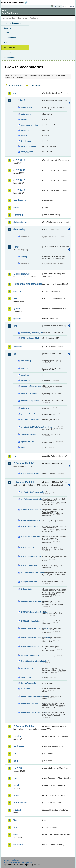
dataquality (19, 229)
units (23, 447)
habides (18, 347)
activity (24, 257)
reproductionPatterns (30, 420)
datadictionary (21, 222)
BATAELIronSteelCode (31, 537)
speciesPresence (28, 434)
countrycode (27, 107)
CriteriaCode (27, 589)
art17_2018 (19, 190)
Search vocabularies (16, 86)
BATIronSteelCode (29, 565)
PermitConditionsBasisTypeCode (31, 661)
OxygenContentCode (30, 655)
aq (15, 93)
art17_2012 (19, 180)
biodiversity (20, 200)
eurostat (18, 291)
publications (20, 803)
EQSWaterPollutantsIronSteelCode (31, 637)
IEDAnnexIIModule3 (24, 482)
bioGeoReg (26, 361)
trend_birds (26, 141)
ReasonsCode (27, 668)
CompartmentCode (29, 582)
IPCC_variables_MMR (30, 338)
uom (16, 827)
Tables (6, 33)
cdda (16, 208)
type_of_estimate (29, 146)
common (18, 215)
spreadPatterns (28, 442)
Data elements (10, 38)
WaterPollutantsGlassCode (31, 704)
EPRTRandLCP (21, 274)
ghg (15, 326)
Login (55, 6)
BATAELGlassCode (29, 526)
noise (16, 795)
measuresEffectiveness (31, 386)
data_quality (26, 114)
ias (15, 354)
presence (25, 130)
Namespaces (9, 57)
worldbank (19, 845)
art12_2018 (19, 160)
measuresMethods (29, 393)
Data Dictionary (23, 18)
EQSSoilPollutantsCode (31, 621)
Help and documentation (14, 23)
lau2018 (18, 768)
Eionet (14, 18)
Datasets (7, 28)
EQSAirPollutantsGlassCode (31, 601)
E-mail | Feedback (11, 860)
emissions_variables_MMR (31, 333)
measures (25, 380)
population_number (29, 125)
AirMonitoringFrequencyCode (31, 492)
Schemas (8, 42)
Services (7, 52)
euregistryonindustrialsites (28, 284)
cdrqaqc (25, 368)
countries (25, 375)
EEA (15, 2)
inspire (17, 736)
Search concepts (35, 86)
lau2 (16, 761)
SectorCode (26, 677)
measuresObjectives (30, 401)
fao (15, 298)
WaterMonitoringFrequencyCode (31, 696)
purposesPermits (29, 414)
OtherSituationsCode (30, 646)
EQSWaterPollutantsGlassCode (31, 628)
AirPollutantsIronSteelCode (31, 510)
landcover (19, 746)
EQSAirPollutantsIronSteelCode (31, 612)
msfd (16, 785)
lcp (15, 778)
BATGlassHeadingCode (31, 556)
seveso (17, 810)
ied (15, 456)
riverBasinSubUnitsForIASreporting (31, 427)
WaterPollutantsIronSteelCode (31, 712)
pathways (25, 408)
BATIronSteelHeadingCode (31, 573)
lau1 (16, 754)
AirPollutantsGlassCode (31, 499)
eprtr (16, 247)
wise (16, 834)
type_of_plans (27, 152)
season (24, 136)
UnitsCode (26, 689)
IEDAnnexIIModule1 (24, 463)
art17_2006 (19, 170)
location (25, 120)
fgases (17, 308)
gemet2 (17, 319)
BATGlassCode (28, 547)
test (15, 820)
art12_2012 (19, 100)
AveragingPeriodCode (31, 520)
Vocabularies (9, 47)
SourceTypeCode (28, 683)
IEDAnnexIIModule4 (24, 726)
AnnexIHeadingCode (30, 473)
